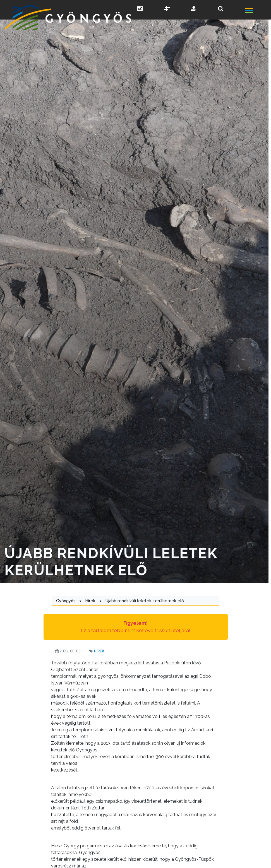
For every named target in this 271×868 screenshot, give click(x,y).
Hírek (99, 651)
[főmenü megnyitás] (257, 11)
